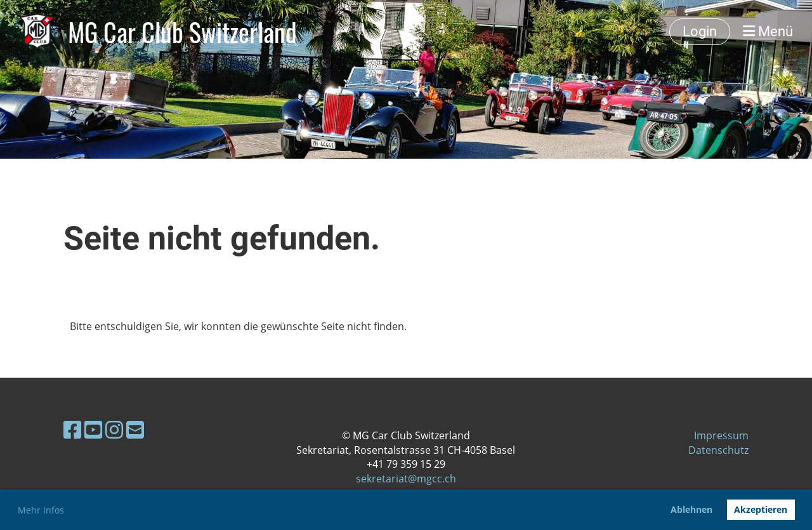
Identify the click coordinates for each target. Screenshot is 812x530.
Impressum (721, 435)
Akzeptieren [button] (761, 509)
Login (700, 31)
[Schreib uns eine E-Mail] (135, 429)
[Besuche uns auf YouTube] (93, 429)
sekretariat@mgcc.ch (406, 479)
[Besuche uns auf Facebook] (72, 429)
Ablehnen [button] (691, 509)
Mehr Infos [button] (41, 510)
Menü (768, 31)
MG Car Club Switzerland (182, 32)
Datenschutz (718, 450)
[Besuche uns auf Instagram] (114, 429)
